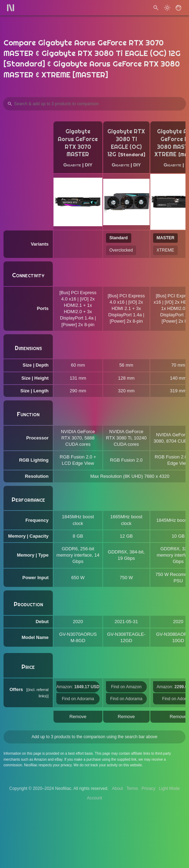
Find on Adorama (78, 699)
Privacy (148, 788)
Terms (132, 788)
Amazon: (78, 687)
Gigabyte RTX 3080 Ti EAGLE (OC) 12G (126, 143)
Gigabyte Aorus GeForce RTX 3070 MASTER (78, 143)
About (117, 788)
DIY (89, 165)
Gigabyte (72, 165)
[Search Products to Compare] (94, 104)
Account (94, 798)
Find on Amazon (126, 687)
